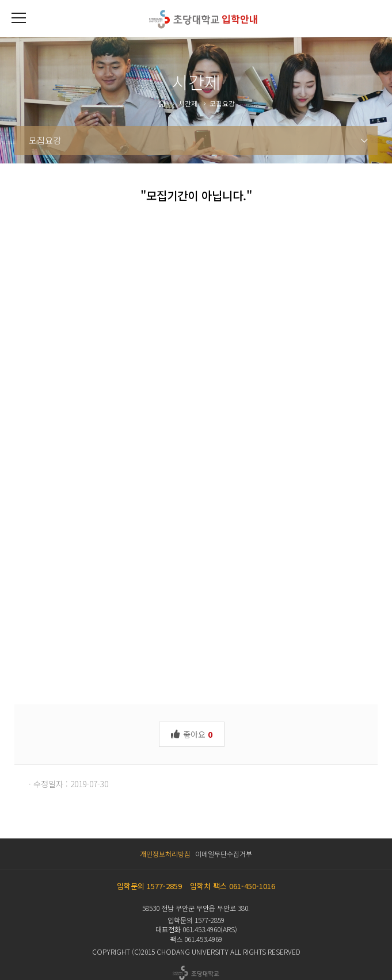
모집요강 (45, 140)
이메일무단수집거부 (224, 854)
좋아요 (192, 733)
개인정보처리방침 (165, 854)
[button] (18, 18)
